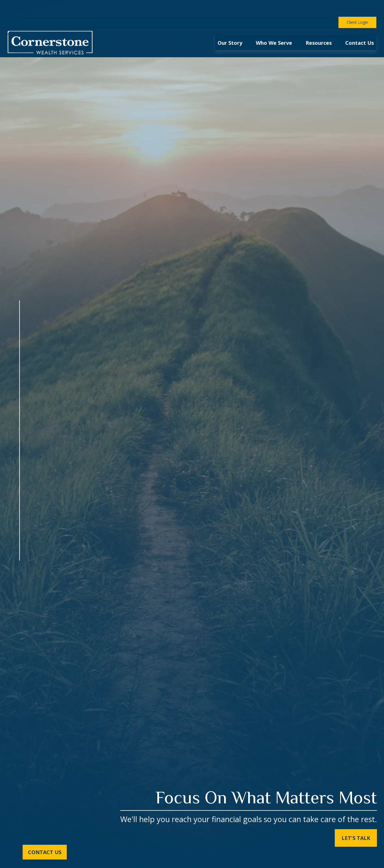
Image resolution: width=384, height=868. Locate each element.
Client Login (357, 6)
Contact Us (45, 852)
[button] (230, 26)
